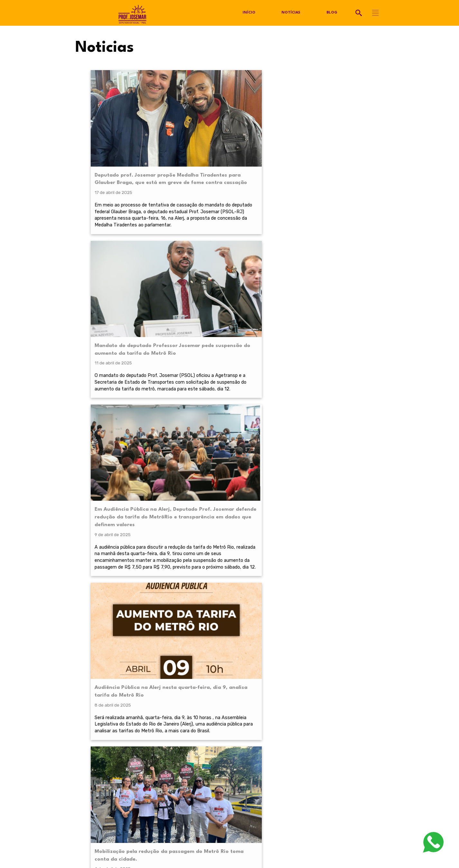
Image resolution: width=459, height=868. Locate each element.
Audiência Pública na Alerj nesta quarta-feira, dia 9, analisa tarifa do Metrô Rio (346, 129)
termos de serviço (307, 684)
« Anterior (175, 482)
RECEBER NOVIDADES (230, 699)
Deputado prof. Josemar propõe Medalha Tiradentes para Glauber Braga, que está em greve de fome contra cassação (123, 137)
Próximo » (300, 482)
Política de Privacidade (98, 767)
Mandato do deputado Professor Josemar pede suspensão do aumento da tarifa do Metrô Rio (198, 133)
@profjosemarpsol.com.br (109, 757)
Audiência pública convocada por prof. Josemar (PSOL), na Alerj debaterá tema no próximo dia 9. (198, 380)
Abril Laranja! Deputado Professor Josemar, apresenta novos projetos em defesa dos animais (350, 337)
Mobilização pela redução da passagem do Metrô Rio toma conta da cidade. (122, 333)
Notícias (291, 13)
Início (249, 13)
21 (278, 482)
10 (247, 482)
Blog (332, 13)
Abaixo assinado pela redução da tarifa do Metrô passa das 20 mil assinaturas (199, 333)
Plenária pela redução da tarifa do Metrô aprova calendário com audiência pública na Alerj (274, 337)
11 (260, 482)
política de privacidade (119, 684)
